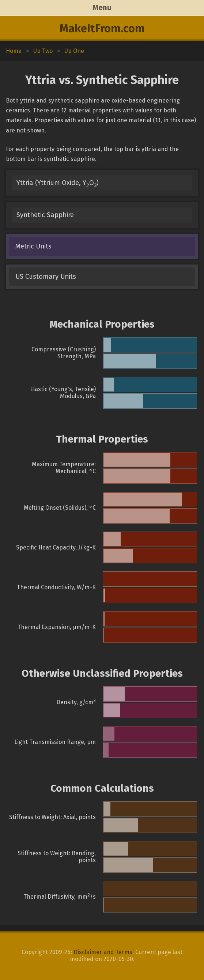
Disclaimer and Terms (103, 952)
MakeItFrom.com (102, 28)
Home (14, 51)
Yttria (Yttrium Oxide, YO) (58, 184)
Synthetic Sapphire (45, 215)
